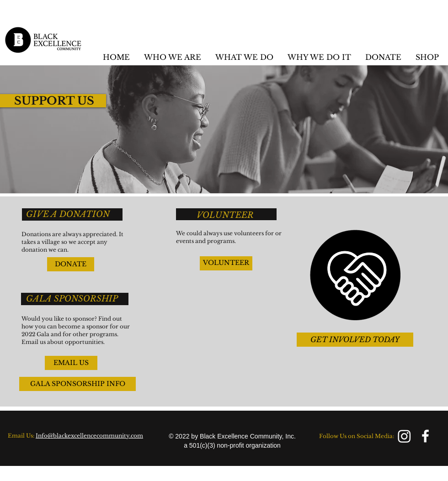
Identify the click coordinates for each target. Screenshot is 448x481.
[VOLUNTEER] (226, 263)
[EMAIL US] (71, 363)
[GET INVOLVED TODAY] (355, 340)
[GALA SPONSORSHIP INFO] (77, 384)
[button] (172, 57)
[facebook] (425, 436)
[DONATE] (71, 264)
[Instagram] (404, 436)
